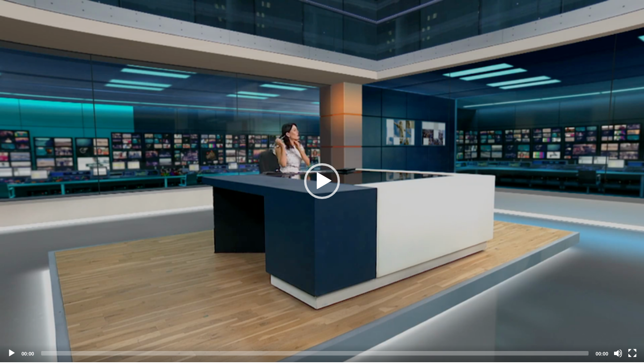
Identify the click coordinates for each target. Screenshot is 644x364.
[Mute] (618, 353)
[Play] (12, 353)
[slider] (315, 353)
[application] (322, 181)
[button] (322, 181)
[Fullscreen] (632, 353)
